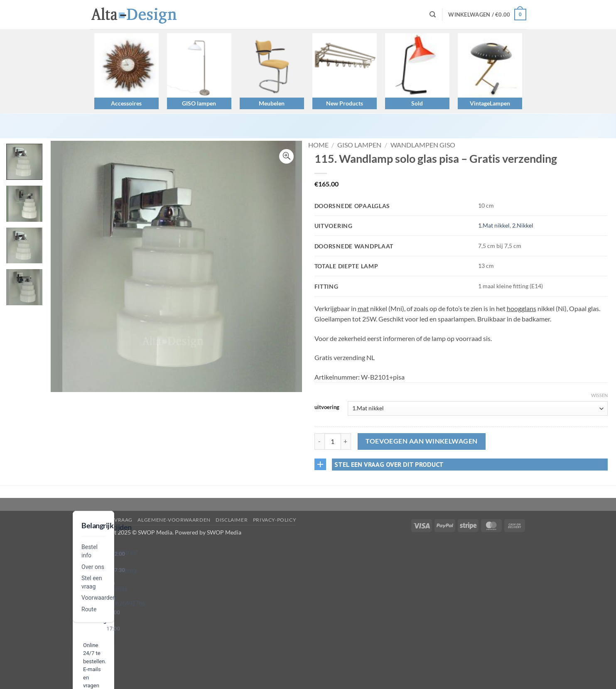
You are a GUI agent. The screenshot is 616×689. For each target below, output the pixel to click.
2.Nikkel (523, 225)
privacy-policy (275, 520)
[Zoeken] (433, 15)
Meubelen (272, 103)
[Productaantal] (333, 441)
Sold (417, 103)
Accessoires (126, 103)
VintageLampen (490, 103)
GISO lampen (199, 103)
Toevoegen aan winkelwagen (422, 441)
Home (318, 145)
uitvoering (327, 407)
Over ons (93, 567)
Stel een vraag (112, 520)
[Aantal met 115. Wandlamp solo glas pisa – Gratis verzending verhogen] (346, 441)
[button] (487, 15)
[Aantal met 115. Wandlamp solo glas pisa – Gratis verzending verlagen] (319, 441)
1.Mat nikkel (494, 225)
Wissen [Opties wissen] (599, 395)
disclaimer (232, 520)
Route (89, 609)
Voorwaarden (99, 598)
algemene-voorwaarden (174, 520)
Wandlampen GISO (423, 145)
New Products (345, 103)
